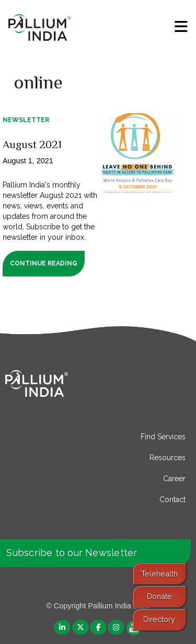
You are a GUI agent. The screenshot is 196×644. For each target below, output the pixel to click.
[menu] (181, 27)
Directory (159, 619)
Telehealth (159, 574)
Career (174, 479)
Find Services (163, 437)
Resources (168, 458)
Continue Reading (44, 263)
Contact (172, 499)
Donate (159, 596)
